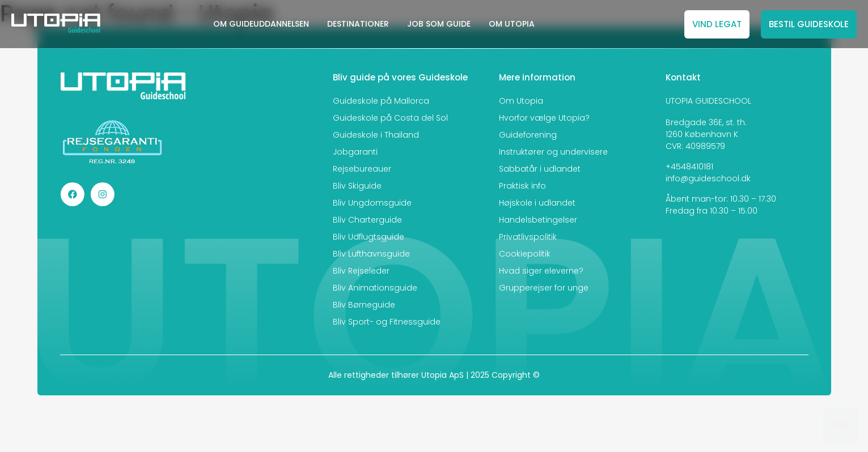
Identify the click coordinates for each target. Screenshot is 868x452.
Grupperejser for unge (544, 288)
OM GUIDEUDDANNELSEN (261, 24)
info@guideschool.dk (708, 178)
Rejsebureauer (362, 169)
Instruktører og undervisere (553, 152)
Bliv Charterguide (367, 220)
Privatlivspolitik (528, 237)
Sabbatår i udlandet (540, 169)
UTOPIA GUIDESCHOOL (708, 101)
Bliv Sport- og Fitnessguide (387, 322)
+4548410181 (689, 167)
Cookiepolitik (525, 254)
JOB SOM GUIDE (439, 24)
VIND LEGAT (717, 24)
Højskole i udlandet (537, 203)
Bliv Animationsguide (375, 288)
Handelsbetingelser (538, 220)
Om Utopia (521, 101)
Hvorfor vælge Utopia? (544, 118)
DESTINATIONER (358, 24)
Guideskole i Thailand (376, 135)
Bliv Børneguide (364, 305)
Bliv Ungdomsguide (372, 203)
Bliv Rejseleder (361, 271)
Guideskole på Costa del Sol (390, 118)
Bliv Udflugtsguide (369, 237)
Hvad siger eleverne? (541, 271)
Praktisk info (522, 186)
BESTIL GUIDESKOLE (809, 24)
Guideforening (528, 135)
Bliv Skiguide (357, 186)
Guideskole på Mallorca (381, 101)
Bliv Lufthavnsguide (371, 254)
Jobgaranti (355, 152)
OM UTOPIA (512, 24)
